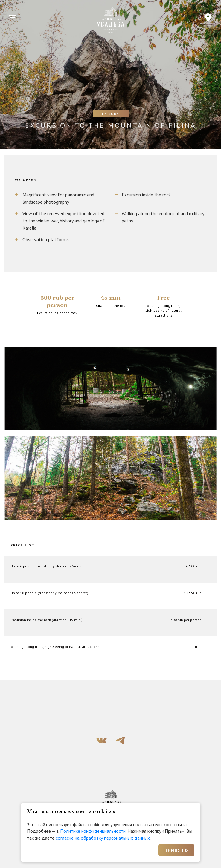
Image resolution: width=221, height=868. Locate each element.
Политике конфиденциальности (93, 831)
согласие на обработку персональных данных (103, 838)
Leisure (110, 114)
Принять (176, 850)
